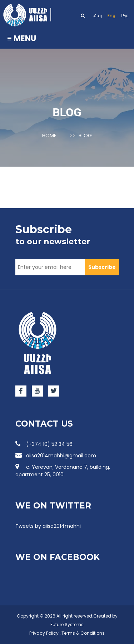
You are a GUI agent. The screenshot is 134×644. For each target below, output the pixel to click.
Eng (111, 16)
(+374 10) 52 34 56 (44, 444)
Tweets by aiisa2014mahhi (48, 526)
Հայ (98, 16)
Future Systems (67, 625)
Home (49, 136)
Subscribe (102, 267)
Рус (125, 16)
